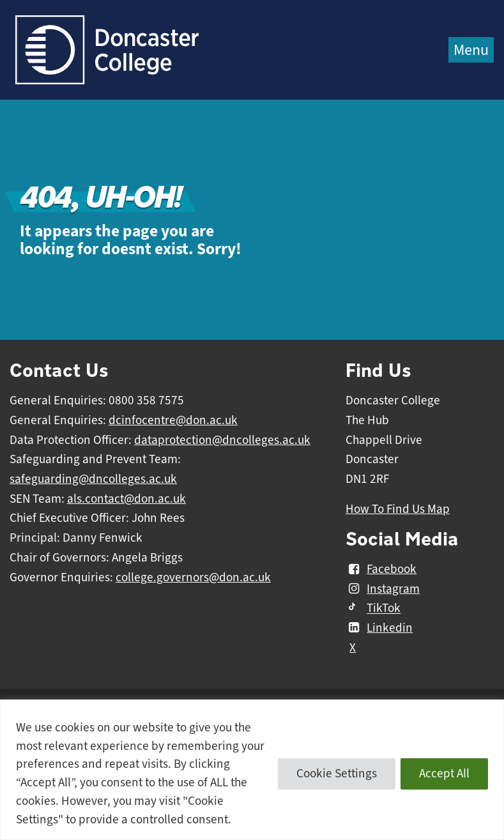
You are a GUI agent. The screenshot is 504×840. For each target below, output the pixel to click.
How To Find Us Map (398, 509)
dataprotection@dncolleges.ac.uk (222, 440)
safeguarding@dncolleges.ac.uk (93, 479)
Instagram (383, 589)
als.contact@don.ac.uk (126, 499)
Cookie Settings (337, 774)
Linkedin (379, 628)
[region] (252, 770)
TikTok (373, 609)
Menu (471, 50)
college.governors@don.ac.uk (193, 577)
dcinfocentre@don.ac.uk (173, 420)
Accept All (444, 774)
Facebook (381, 569)
